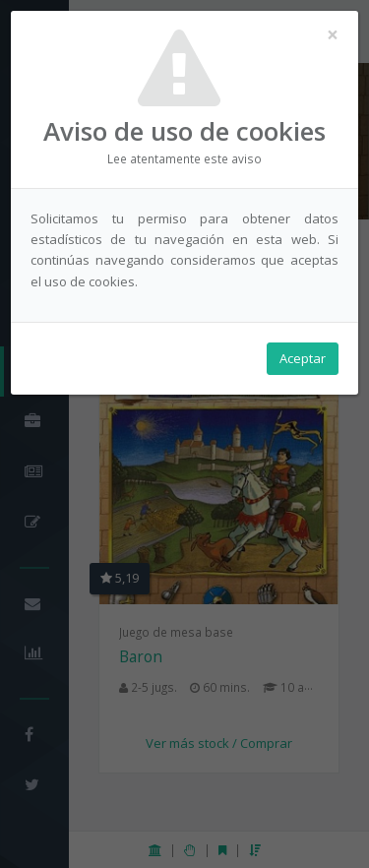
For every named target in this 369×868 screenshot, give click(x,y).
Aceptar (303, 358)
